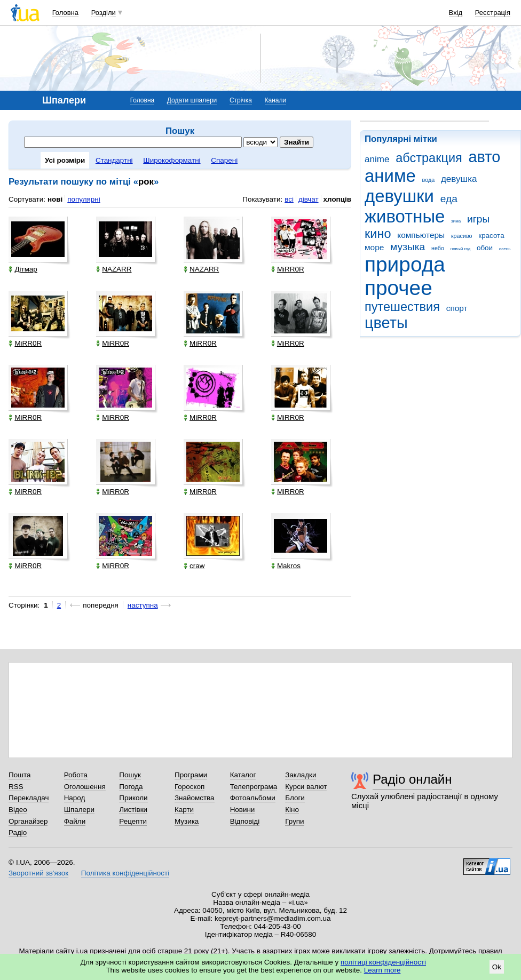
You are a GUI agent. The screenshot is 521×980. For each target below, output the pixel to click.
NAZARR (114, 269)
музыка (408, 247)
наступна (143, 605)
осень (505, 249)
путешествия (402, 307)
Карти (184, 810)
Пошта (19, 775)
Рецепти (133, 821)
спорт (457, 308)
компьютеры (421, 235)
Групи (294, 821)
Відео (18, 810)
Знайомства (195, 798)
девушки (399, 196)
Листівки (133, 810)
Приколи (133, 798)
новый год (460, 249)
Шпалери (79, 810)
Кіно (292, 810)
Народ (75, 798)
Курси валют (306, 787)
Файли (75, 821)
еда (449, 199)
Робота (76, 775)
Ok (497, 967)
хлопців (337, 199)
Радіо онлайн (412, 779)
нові (55, 199)
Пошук (130, 775)
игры (478, 219)
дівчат (309, 199)
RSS (16, 787)
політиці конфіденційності (383, 962)
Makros (286, 566)
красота (491, 236)
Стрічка (241, 100)
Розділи (104, 13)
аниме (390, 176)
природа (405, 264)
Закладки (301, 775)
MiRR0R (288, 269)
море (374, 247)
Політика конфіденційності (125, 873)
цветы (386, 323)
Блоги (295, 798)
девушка (459, 179)
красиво (462, 236)
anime (377, 159)
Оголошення (85, 787)
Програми (191, 775)
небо (438, 248)
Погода (131, 787)
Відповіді (245, 821)
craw (194, 566)
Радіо (18, 832)
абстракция (429, 158)
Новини (243, 810)
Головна (65, 13)
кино (378, 234)
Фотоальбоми (253, 798)
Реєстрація (493, 13)
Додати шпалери (192, 100)
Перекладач (29, 798)
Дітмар (23, 269)
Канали (276, 100)
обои (485, 248)
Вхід (456, 13)
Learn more (382, 970)
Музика (187, 821)
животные (405, 216)
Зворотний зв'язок (38, 873)
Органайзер (28, 821)
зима (456, 221)
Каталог (243, 775)
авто (485, 157)
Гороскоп (190, 787)
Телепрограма (254, 787)
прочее (398, 288)
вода (429, 180)
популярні (84, 199)
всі (289, 199)
